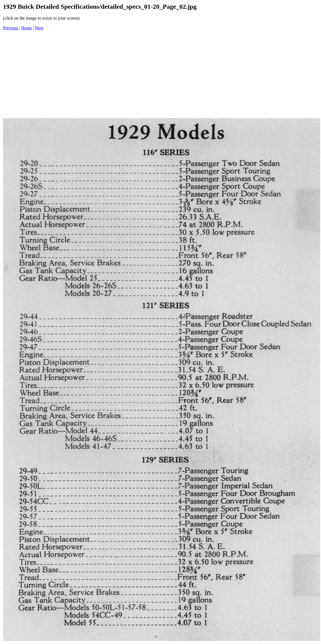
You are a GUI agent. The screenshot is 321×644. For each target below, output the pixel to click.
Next (39, 28)
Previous (11, 28)
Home (27, 28)
